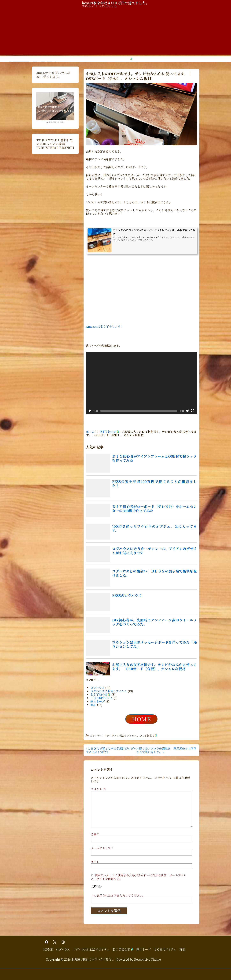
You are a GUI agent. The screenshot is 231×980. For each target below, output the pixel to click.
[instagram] (63, 942)
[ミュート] (188, 411)
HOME (47, 59)
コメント (98, 789)
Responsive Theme (147, 959)
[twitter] (55, 942)
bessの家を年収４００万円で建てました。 (115, 3)
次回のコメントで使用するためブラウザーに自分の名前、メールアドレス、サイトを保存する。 (139, 877)
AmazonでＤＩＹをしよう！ (105, 326)
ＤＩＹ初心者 (123, 59)
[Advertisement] (116, 32)
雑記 (186, 59)
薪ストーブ (145, 59)
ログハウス (63, 59)
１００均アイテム (167, 59)
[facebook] (46, 942)
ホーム (90, 432)
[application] (141, 383)
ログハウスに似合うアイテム (92, 59)
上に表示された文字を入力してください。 (118, 895)
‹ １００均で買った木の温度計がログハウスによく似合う (111, 750)
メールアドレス (101, 848)
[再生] (90, 411)
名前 (94, 834)
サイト (95, 862)
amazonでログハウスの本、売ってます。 (53, 75)
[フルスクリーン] (193, 411)
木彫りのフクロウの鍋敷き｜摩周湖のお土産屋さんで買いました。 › (166, 750)
